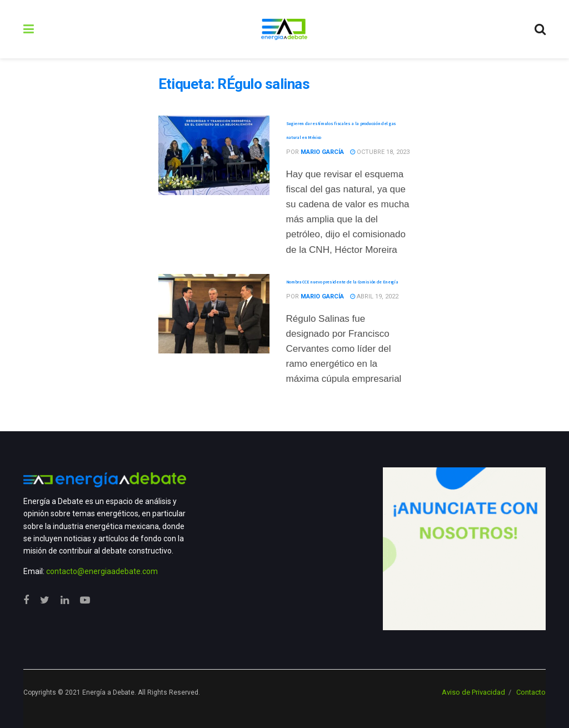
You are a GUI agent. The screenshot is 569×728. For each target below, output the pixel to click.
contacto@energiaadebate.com (102, 571)
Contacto (531, 692)
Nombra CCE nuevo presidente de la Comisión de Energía (343, 282)
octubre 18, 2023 (380, 152)
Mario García (322, 152)
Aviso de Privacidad (473, 692)
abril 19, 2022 (374, 296)
